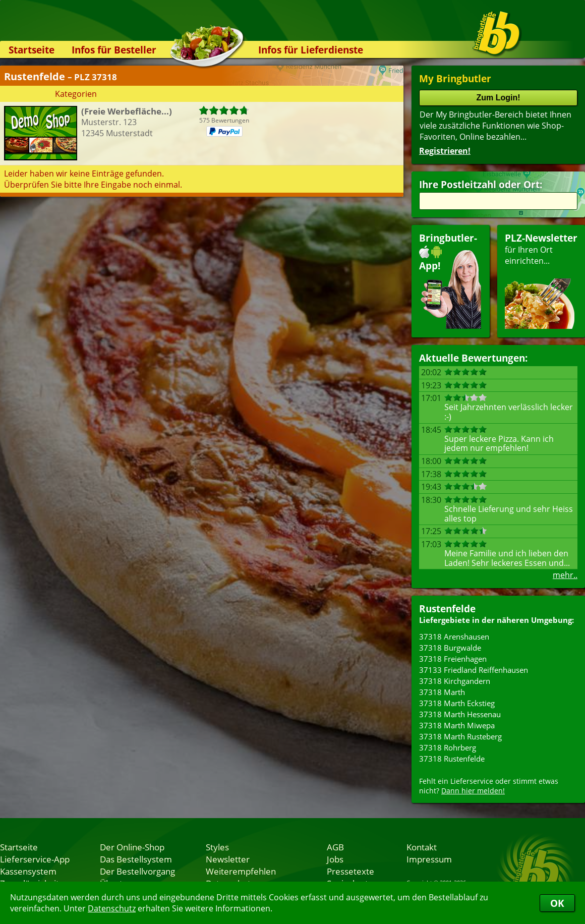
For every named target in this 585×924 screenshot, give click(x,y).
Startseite (32, 50)
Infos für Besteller (114, 50)
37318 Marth (442, 692)
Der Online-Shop (132, 847)
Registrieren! (445, 151)
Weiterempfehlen (241, 871)
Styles (217, 847)
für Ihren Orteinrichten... (541, 280)
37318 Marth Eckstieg (457, 703)
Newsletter (228, 859)
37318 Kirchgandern (455, 681)
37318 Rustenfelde (452, 759)
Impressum (429, 859)
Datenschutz (112, 908)
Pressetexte (350, 871)
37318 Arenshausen (454, 637)
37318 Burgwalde (450, 648)
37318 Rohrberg (448, 747)
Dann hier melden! (473, 791)
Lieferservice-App (35, 859)
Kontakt (422, 847)
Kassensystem (28, 871)
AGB (335, 847)
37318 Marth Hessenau (460, 714)
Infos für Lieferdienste (311, 50)
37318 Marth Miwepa (457, 725)
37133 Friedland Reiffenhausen (474, 670)
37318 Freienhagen (453, 659)
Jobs (335, 859)
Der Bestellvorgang (137, 871)
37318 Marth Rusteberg (460, 736)
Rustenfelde (447, 609)
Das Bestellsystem (136, 859)
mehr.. (565, 575)
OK (557, 903)
